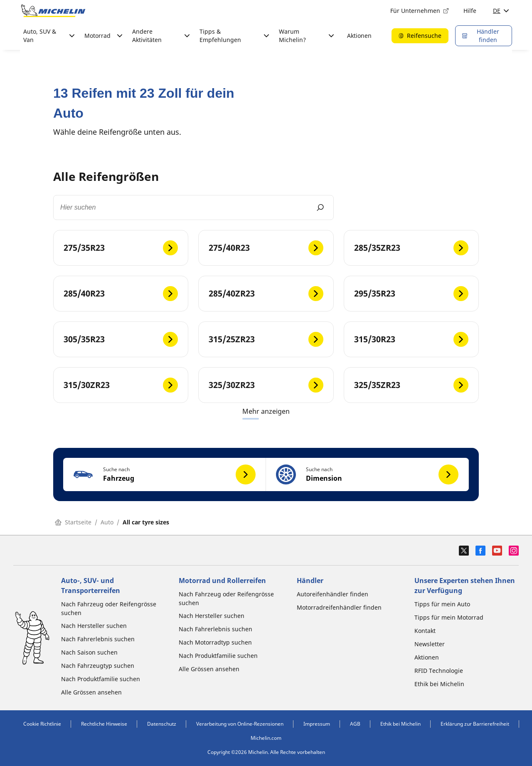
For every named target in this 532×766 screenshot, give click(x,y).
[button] (165, 474)
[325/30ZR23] (266, 385)
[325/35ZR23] (411, 385)
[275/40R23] (266, 248)
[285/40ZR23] (266, 294)
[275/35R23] (121, 248)
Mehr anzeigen (266, 411)
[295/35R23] (411, 294)
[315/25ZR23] (266, 339)
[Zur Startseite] (53, 11)
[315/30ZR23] (121, 385)
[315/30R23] (411, 339)
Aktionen (359, 36)
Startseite (73, 522)
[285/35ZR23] (411, 248)
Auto (107, 522)
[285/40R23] (121, 294)
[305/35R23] (121, 339)
